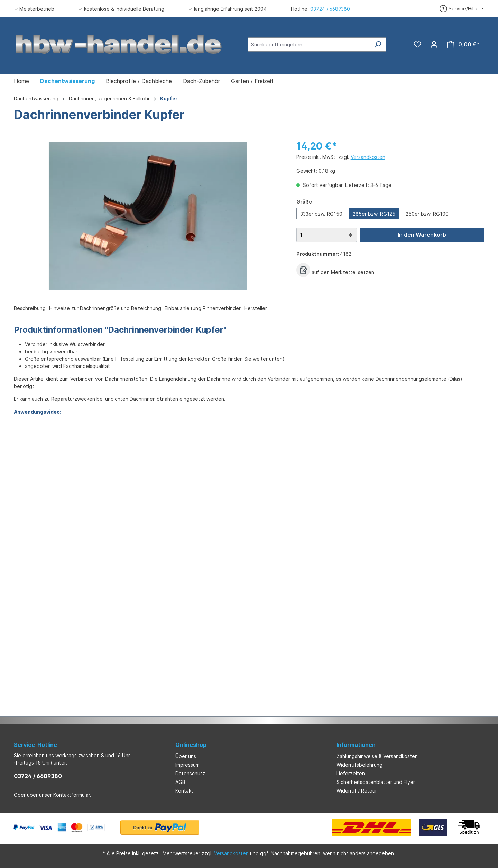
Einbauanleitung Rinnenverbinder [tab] (203, 308)
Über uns (186, 756)
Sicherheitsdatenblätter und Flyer (376, 782)
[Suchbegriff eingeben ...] (309, 44)
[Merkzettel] (417, 44)
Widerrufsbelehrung (359, 765)
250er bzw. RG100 (427, 214)
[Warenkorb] (463, 44)
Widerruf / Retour (357, 791)
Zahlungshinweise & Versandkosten (377, 756)
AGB (180, 782)
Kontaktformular (72, 795)
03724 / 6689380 (330, 9)
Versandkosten (368, 157)
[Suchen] (378, 44)
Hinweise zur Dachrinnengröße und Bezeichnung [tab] (105, 308)
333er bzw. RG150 (321, 214)
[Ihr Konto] (434, 44)
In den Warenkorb (422, 235)
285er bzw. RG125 (374, 214)
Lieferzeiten (351, 773)
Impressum (187, 765)
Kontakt (184, 791)
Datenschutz (190, 773)
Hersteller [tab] (256, 308)
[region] (148, 216)
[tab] (30, 309)
